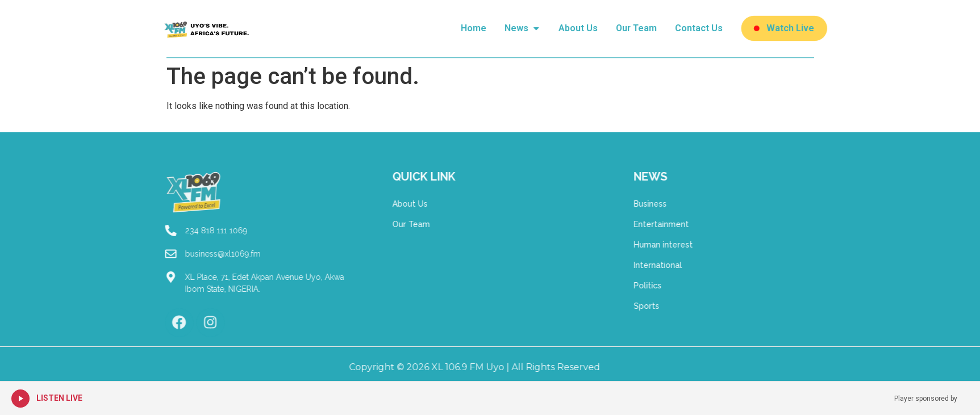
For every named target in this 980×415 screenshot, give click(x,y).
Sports (663, 306)
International (674, 265)
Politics (664, 286)
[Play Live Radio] (20, 399)
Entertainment (677, 224)
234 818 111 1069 (199, 230)
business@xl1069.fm (206, 254)
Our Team (394, 224)
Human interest (679, 245)
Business (666, 204)
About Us (393, 204)
